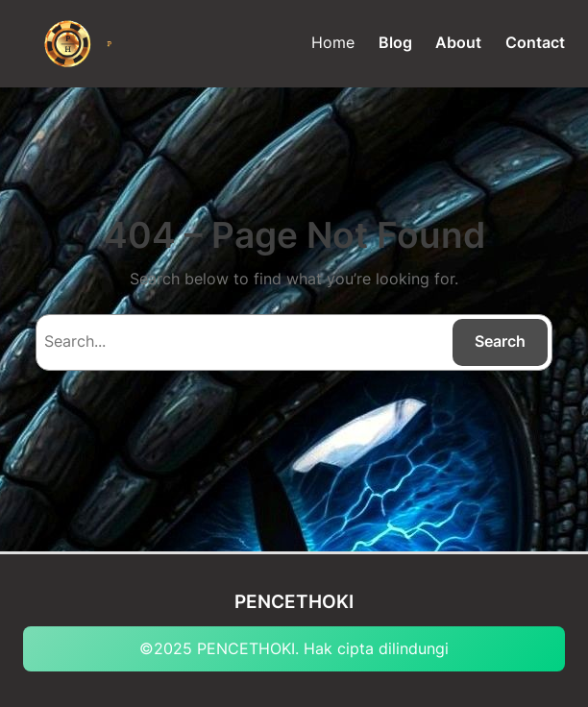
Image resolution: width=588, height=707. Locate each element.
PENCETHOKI (294, 602)
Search (500, 341)
